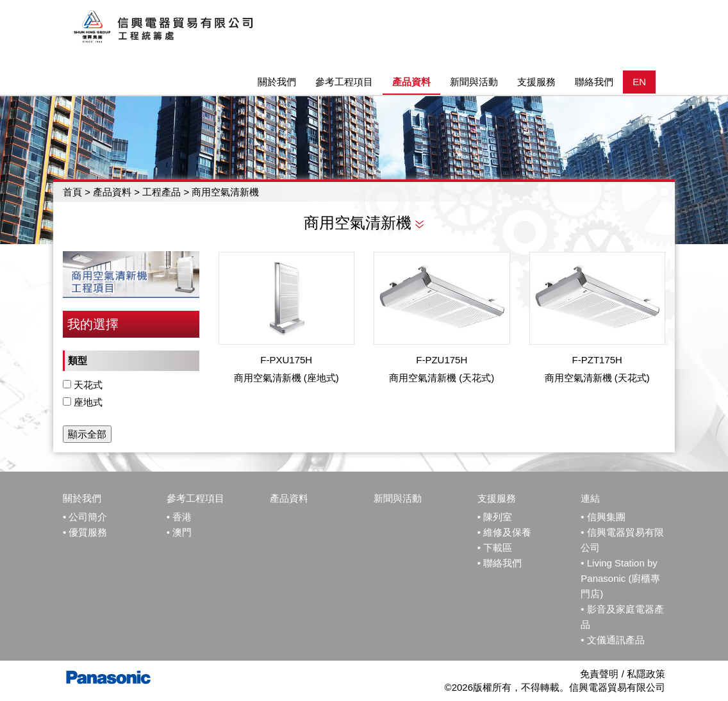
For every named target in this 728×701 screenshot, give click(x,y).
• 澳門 (179, 532)
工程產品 (163, 192)
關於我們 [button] (277, 82)
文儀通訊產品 (616, 640)
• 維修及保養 (504, 532)
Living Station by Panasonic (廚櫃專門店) (620, 578)
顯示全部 (87, 434)
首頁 (72, 192)
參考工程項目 (195, 498)
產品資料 (112, 192)
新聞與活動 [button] (474, 82)
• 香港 (179, 517)
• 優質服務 (85, 532)
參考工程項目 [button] (344, 82)
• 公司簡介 (85, 517)
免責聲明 (599, 674)
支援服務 (497, 498)
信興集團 (606, 517)
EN (639, 82)
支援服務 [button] (536, 82)
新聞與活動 (398, 498)
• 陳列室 (495, 517)
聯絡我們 (594, 82)
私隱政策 (646, 674)
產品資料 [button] (411, 82)
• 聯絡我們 (500, 563)
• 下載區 (495, 548)
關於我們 (82, 498)
